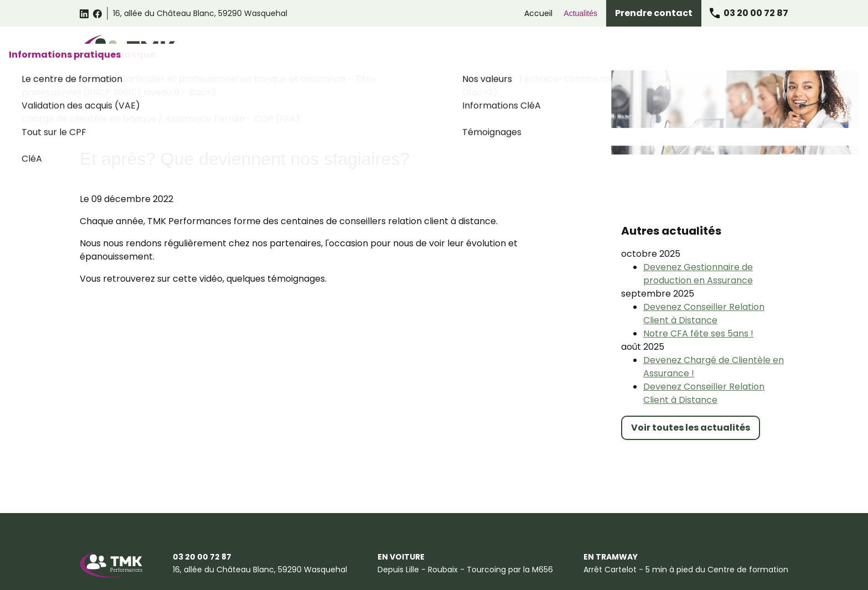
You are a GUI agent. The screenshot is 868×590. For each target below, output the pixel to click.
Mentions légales (112, 552)
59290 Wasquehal (200, 13)
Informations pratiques (737, 51)
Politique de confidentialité (342, 552)
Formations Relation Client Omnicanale (474, 51)
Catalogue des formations (335, 51)
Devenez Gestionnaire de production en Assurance (698, 212)
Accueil (538, 13)
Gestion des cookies (446, 552)
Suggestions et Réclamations (136, 575)
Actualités (580, 13)
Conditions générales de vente (217, 552)
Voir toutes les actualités (691, 366)
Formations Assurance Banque (620, 51)
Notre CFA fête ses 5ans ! (698, 272)
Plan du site (228, 575)
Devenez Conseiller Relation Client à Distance (704, 252)
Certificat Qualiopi (299, 575)
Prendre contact (654, 13)
